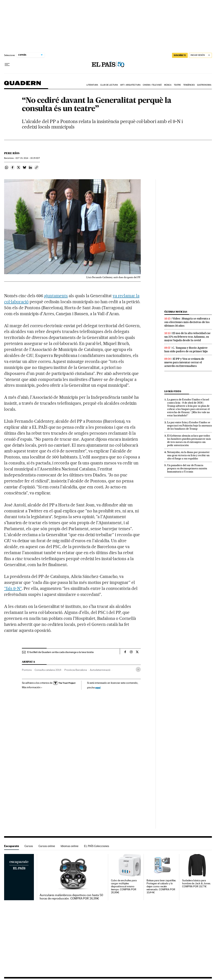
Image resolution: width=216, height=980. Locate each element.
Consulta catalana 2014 (48, 670)
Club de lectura (109, 85)
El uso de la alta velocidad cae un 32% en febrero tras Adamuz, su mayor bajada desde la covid (187, 337)
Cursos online (47, 846)
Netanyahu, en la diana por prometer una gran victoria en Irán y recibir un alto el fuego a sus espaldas (188, 455)
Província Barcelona (76, 670)
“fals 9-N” (13, 588)
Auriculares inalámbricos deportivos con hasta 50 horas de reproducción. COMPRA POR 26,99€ (71, 897)
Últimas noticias (176, 312)
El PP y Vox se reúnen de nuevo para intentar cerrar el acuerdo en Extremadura (184, 362)
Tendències (189, 85)
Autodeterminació (100, 670)
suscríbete (180, 55)
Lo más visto (173, 391)
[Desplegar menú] (7, 65)
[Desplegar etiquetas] (138, 669)
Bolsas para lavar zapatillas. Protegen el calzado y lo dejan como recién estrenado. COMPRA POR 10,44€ (161, 886)
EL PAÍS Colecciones (97, 846)
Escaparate (12, 846)
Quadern (22, 85)
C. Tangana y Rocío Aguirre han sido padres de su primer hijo (186, 350)
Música (168, 85)
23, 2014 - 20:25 (28, 158)
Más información (32, 687)
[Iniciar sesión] (200, 55)
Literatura (92, 85)
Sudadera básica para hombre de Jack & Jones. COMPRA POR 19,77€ (196, 883)
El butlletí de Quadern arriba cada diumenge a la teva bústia (60, 652)
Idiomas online (70, 846)
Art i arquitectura (130, 85)
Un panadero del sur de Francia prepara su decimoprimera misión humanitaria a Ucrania (187, 468)
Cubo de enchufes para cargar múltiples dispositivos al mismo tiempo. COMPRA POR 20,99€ (124, 886)
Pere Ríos (12, 153)
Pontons (27, 670)
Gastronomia (204, 85)
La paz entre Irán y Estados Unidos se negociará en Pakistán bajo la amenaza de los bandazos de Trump (190, 425)
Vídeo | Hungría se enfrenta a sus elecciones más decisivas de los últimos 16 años (187, 322)
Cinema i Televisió (152, 85)
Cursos (29, 846)
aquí (98, 687)
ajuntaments (56, 296)
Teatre (177, 85)
